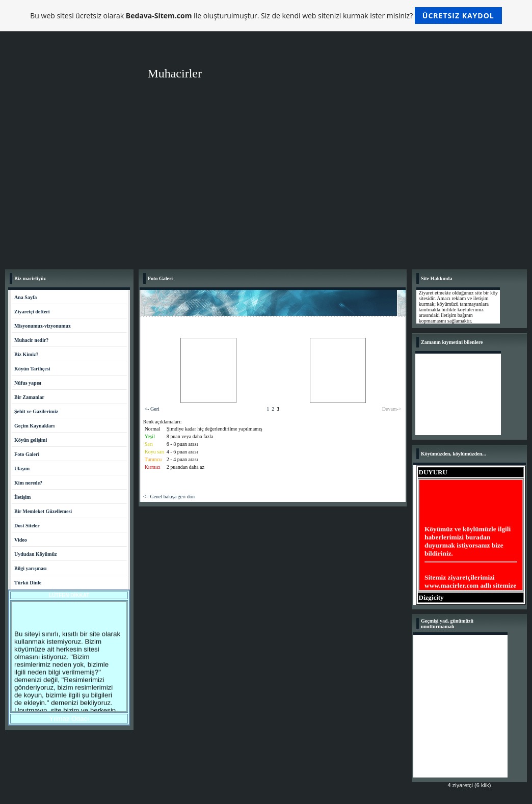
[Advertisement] (266, 188)
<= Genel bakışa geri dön (169, 497)
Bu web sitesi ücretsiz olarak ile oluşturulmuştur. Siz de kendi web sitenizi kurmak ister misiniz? (266, 16)
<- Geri (152, 409)
